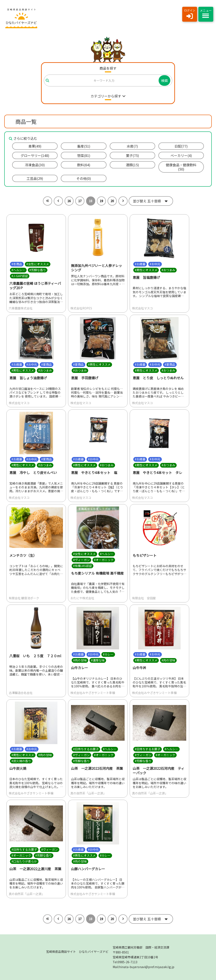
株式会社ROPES (81, 308)
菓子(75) (132, 155)
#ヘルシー (18, 270)
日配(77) (181, 146)
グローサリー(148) (35, 155)
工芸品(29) (35, 178)
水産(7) (132, 146)
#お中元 (155, 264)
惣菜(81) (84, 155)
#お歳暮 (140, 264)
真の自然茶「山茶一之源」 (88, 793)
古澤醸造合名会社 (21, 693)
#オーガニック (104, 560)
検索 (165, 80)
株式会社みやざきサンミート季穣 (93, 693)
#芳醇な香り (38, 270)
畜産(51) (84, 146)
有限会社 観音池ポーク (24, 598)
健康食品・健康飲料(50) (181, 167)
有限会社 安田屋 (144, 598)
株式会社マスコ (142, 308)
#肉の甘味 (80, 660)
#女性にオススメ (38, 264)
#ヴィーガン (81, 560)
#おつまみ (168, 270)
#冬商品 (17, 264)
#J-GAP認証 (20, 276)
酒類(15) (132, 165)
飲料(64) (84, 165)
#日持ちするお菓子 (86, 749)
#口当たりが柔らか (24, 862)
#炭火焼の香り (21, 761)
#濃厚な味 (98, 660)
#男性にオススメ (146, 270)
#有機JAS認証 (82, 566)
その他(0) (84, 178)
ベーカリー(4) (181, 155)
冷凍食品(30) (35, 165)
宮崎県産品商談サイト (77, 952)
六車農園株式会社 (21, 308)
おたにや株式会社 (82, 598)
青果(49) (35, 146)
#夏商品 (47, 365)
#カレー (108, 654)
